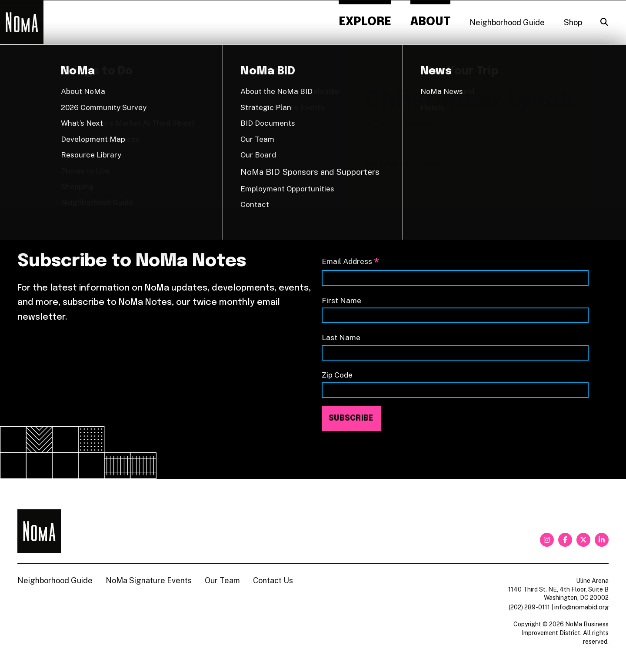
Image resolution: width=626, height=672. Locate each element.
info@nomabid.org (581, 607)
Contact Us (273, 580)
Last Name (341, 337)
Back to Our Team (402, 164)
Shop (573, 22)
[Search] (604, 22)
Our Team (222, 580)
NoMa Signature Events (149, 580)
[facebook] (565, 540)
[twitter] (583, 540)
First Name (341, 300)
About (430, 22)
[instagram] (547, 540)
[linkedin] (602, 540)
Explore (365, 22)
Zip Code (337, 375)
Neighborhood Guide (507, 22)
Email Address (350, 262)
